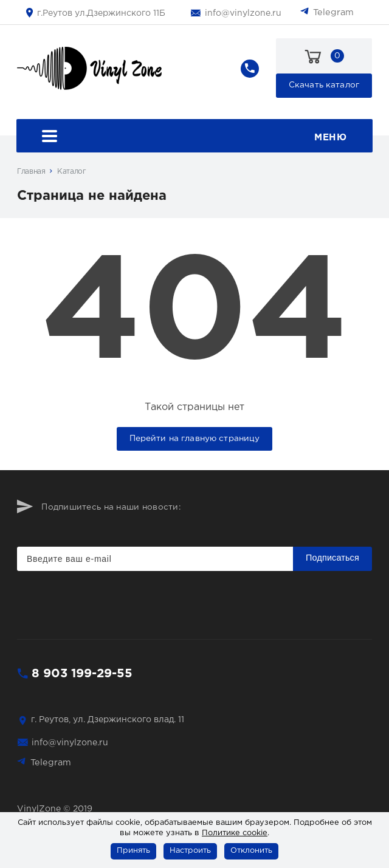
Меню (194, 138)
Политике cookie (235, 833)
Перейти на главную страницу (195, 439)
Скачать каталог (324, 85)
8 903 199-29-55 (82, 674)
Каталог (71, 172)
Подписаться (332, 558)
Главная (31, 172)
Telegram (333, 12)
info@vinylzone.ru (243, 13)
